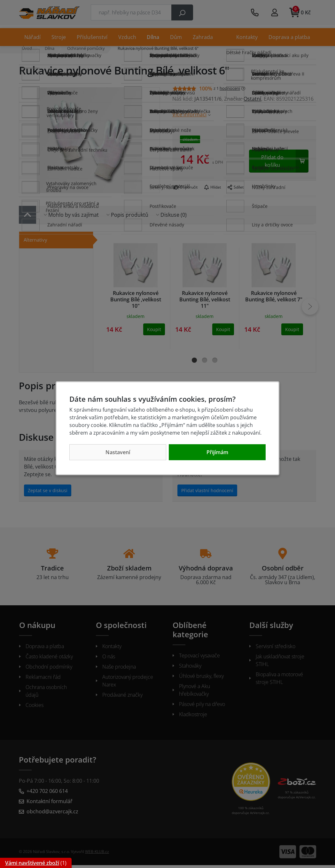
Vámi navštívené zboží (32, 863)
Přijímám (217, 452)
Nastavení (118, 452)
